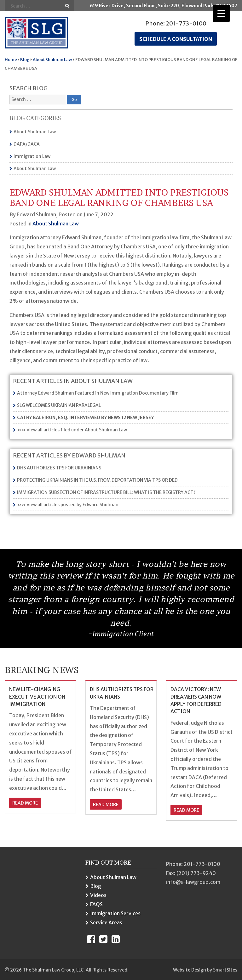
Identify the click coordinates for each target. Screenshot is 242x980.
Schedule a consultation (176, 39)
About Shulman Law (35, 132)
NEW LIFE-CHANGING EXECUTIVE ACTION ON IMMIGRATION (37, 697)
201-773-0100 (186, 23)
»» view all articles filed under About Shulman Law (72, 430)
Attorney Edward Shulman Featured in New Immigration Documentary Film (98, 393)
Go (67, 6)
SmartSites (225, 970)
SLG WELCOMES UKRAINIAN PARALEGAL (59, 405)
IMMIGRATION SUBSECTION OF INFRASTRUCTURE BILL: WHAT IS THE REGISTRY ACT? (106, 492)
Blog (96, 886)
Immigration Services (115, 913)
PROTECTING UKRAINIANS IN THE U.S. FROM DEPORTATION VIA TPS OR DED (97, 480)
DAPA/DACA (27, 144)
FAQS (96, 904)
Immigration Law (32, 156)
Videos (98, 895)
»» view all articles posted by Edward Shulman (68, 505)
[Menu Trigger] (221, 13)
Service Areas (106, 922)
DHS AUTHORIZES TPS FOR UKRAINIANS (59, 468)
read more (25, 803)
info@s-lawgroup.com (193, 882)
